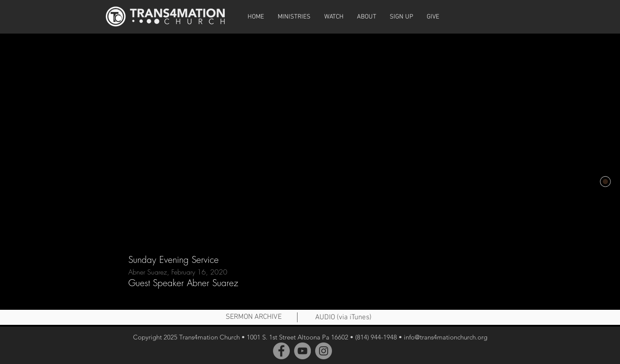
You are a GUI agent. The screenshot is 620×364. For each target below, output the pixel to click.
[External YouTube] (310, 137)
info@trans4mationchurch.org (446, 337)
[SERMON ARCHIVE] (254, 318)
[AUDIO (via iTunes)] (343, 318)
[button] (334, 17)
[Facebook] (281, 351)
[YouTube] (302, 351)
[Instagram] (324, 351)
